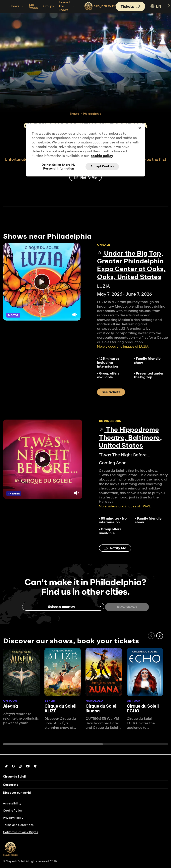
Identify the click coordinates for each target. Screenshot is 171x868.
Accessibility (12, 803)
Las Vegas (34, 6)
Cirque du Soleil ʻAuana (102, 708)
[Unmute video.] (75, 315)
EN (156, 6)
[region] (85, 150)
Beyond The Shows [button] (67, 6)
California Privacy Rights (21, 831)
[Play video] (42, 282)
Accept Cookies (102, 166)
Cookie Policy (13, 810)
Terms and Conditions (18, 824)
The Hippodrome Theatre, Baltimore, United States (130, 437)
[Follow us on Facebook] (13, 766)
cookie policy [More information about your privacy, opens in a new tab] (102, 156)
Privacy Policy (13, 817)
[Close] (140, 128)
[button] (160, 635)
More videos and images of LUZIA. (123, 346)
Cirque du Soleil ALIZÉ (60, 708)
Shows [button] (17, 6)
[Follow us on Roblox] (35, 766)
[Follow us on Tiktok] (6, 766)
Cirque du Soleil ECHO (143, 708)
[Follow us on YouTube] (28, 766)
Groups (49, 6)
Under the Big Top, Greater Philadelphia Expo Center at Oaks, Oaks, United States (131, 265)
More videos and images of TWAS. (125, 506)
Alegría (11, 705)
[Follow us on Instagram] (20, 766)
